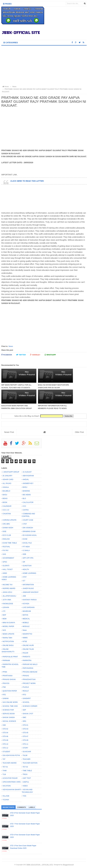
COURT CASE (28, 520)
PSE (4, 687)
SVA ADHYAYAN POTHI (11, 755)
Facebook (7, 355)
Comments (22, 807)
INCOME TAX (8, 585)
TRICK (25, 774)
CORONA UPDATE (10, 520)
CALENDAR (7, 506)
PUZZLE (26, 687)
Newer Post (9, 432)
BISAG (5, 499)
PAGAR (25, 653)
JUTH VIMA (7, 600)
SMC (24, 717)
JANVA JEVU (7, 592)
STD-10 (5, 744)
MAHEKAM (27, 611)
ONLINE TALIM (28, 649)
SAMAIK (6, 698)
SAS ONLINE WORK (10, 702)
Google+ (35, 355)
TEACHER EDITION (30, 763)
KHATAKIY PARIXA (30, 600)
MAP (4, 615)
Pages (7, 4)
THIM (5, 771)
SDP (24, 710)
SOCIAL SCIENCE (9, 721)
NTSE (25, 642)
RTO (24, 695)
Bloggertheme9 (68, 865)
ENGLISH (6, 539)
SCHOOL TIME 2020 (10, 706)
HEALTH (26, 569)
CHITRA (26, 510)
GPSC (5, 562)
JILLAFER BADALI (9, 596)
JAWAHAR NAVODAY (31, 592)
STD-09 (25, 740)
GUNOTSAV (27, 566)
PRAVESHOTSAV (29, 679)
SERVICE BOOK (9, 714)
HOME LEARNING (29, 573)
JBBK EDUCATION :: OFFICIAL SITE (40, 865)
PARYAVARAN (28, 668)
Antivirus (6, 487)
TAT (4, 759)
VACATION (7, 786)
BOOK (5, 502)
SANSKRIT (27, 698)
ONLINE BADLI (8, 645)
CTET (25, 524)
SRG (24, 721)
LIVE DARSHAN (29, 607)
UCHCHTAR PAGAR (10, 778)
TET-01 (5, 767)
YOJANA (6, 800)
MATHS (25, 615)
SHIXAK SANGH (9, 717)
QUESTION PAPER (10, 691)
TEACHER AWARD (10, 763)
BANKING (26, 491)
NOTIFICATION (8, 642)
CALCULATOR (28, 502)
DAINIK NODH (8, 528)
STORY (25, 748)
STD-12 (5, 748)
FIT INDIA (26, 547)
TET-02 (25, 767)
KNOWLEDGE (8, 604)
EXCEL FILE (27, 543)
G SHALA (26, 550)
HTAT (25, 577)
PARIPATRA (27, 660)
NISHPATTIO (27, 634)
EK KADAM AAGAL (30, 535)
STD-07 (25, 736)
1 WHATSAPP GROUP (11, 472)
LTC (4, 611)
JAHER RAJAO (28, 588)
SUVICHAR (27, 752)
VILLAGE (6, 796)
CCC (24, 506)
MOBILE (26, 623)
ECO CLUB (7, 535)
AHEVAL (26, 480)
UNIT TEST (27, 778)
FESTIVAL (6, 547)
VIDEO (25, 786)
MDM (5, 619)
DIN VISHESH (28, 528)
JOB (24, 596)
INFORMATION (28, 585)
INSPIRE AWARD (9, 588)
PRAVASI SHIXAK (9, 679)
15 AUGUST (27, 472)
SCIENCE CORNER (30, 706)
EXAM (25, 539)
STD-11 (25, 744)
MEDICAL (26, 619)
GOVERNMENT (8, 558)
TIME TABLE (27, 771)
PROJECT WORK (29, 683)
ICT (24, 581)
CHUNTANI (7, 514)
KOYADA (26, 604)
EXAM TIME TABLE (10, 543)
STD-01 (25, 725)
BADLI (25, 487)
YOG (24, 796)
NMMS (25, 638)
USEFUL (26, 782)
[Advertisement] (44, 66)
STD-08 (5, 740)
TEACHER (26, 759)
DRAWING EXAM (29, 531)
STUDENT (6, 752)
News (11, 346)
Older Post (79, 432)
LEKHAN (6, 607)
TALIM (25, 755)
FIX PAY (6, 550)
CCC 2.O (6, 510)
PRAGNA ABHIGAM (30, 672)
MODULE (26, 626)
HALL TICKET (8, 569)
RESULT (26, 691)
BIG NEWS (27, 495)
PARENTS (26, 657)
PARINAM (6, 660)
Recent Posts (8, 807)
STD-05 (25, 733)
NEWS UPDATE (8, 634)
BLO (24, 499)
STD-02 (5, 729)
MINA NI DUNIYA (9, 623)
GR (24, 562)
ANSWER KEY (28, 483)
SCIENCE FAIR (8, 710)
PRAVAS (26, 676)
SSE (4, 725)
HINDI (5, 573)
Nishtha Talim (7, 638)
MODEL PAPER (8, 626)
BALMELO (6, 491)
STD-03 (25, 729)
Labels (32, 807)
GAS (4, 554)
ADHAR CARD (8, 480)
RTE (4, 695)
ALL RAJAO (7, 483)
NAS (4, 630)
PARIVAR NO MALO (30, 664)
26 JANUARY (7, 476)
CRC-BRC (6, 524)
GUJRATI (6, 566)
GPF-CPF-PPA (28, 558)
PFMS (5, 672)
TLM (4, 774)
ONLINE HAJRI (28, 645)
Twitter (21, 355)
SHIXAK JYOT (28, 714)
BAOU (5, 495)
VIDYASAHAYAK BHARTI (12, 790)
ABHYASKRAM (28, 476)
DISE (4, 531)
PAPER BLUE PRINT (10, 657)
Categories (11, 43)
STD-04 (5, 733)
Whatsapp (50, 355)
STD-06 (5, 736)
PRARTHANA (8, 676)
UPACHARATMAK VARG (12, 782)
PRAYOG (6, 683)
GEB (24, 554)
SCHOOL (26, 702)
